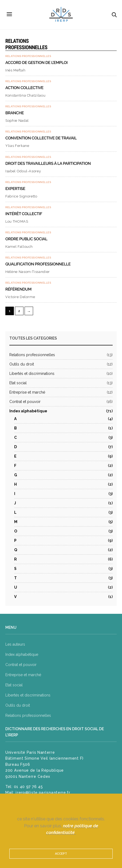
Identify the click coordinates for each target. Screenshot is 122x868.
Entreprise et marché (27, 392)
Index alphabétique (28, 411)
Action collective (24, 88)
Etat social (18, 383)
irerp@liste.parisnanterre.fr (43, 793)
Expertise (15, 189)
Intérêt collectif (24, 214)
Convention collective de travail (41, 138)
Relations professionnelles (28, 56)
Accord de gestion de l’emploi (36, 63)
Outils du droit (22, 364)
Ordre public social (26, 239)
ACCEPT (61, 854)
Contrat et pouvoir (25, 402)
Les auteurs (15, 644)
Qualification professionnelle (38, 264)
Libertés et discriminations (32, 374)
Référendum (18, 289)
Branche (15, 113)
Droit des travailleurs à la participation (48, 163)
